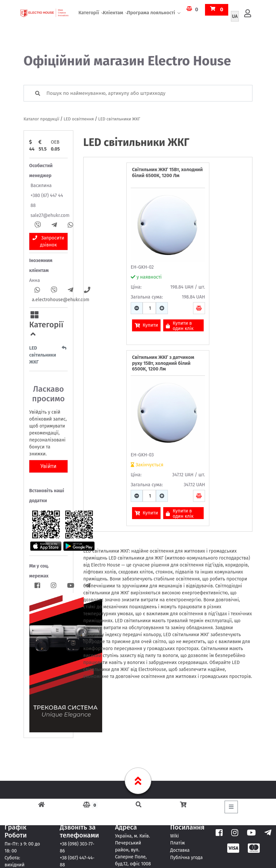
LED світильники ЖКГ (119, 119)
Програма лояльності (151, 21)
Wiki (175, 836)
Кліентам (113, 21)
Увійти (48, 466)
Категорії (89, 21)
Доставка (180, 850)
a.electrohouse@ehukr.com (61, 300)
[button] (48, 325)
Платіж (178, 843)
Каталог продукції (41, 119)
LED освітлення (79, 119)
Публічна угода (187, 857)
